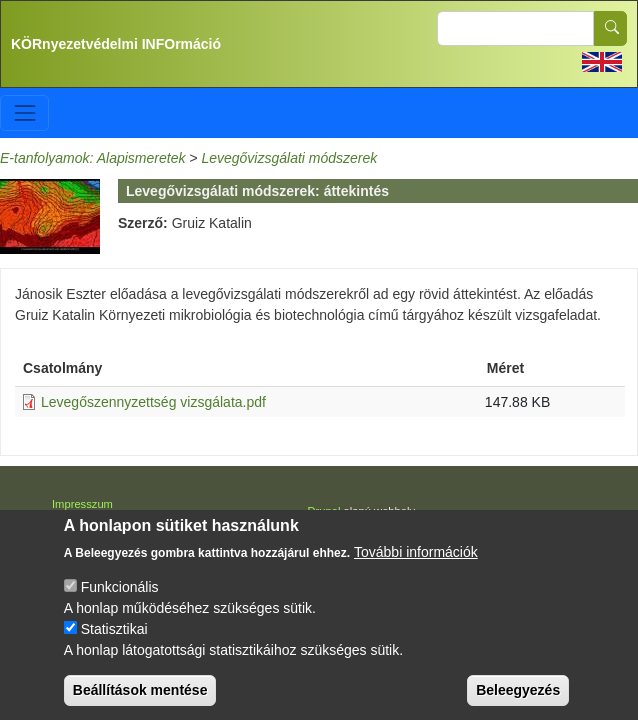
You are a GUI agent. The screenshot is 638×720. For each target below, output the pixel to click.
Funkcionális (120, 605)
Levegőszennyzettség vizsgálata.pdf (153, 402)
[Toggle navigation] (24, 112)
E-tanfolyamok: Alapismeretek (92, 158)
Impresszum (82, 504)
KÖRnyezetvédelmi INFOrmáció (116, 44)
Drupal (324, 511)
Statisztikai (114, 647)
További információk (416, 570)
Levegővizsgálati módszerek (289, 158)
